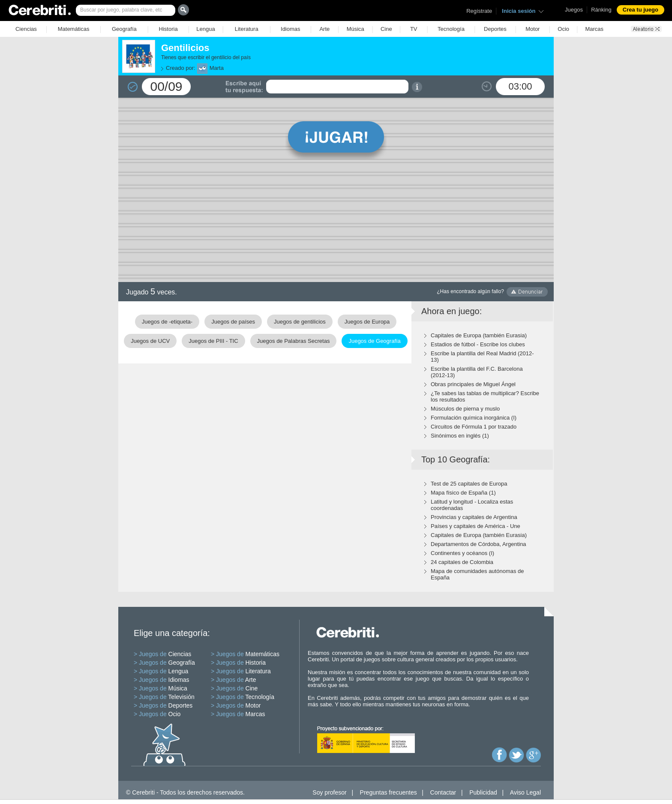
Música (355, 29)
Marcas (594, 29)
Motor (532, 29)
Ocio (563, 29)
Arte (324, 29)
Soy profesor (329, 792)
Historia (168, 29)
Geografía (124, 29)
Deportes (495, 29)
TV (414, 29)
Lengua (205, 29)
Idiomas (291, 29)
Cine (386, 29)
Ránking (601, 10)
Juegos (574, 10)
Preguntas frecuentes (388, 792)
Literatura (247, 29)
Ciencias (26, 29)
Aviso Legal (525, 792)
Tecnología (451, 29)
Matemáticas (74, 29)
